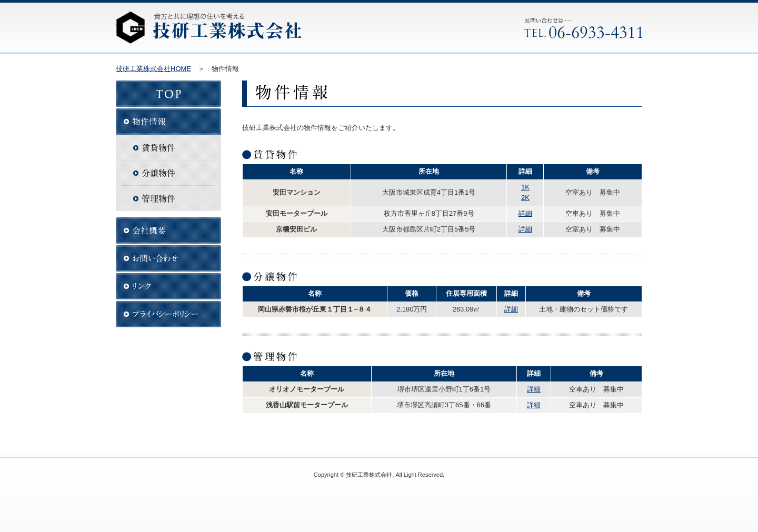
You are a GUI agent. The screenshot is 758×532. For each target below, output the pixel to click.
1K (525, 187)
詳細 (525, 213)
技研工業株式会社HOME (153, 69)
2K (525, 198)
